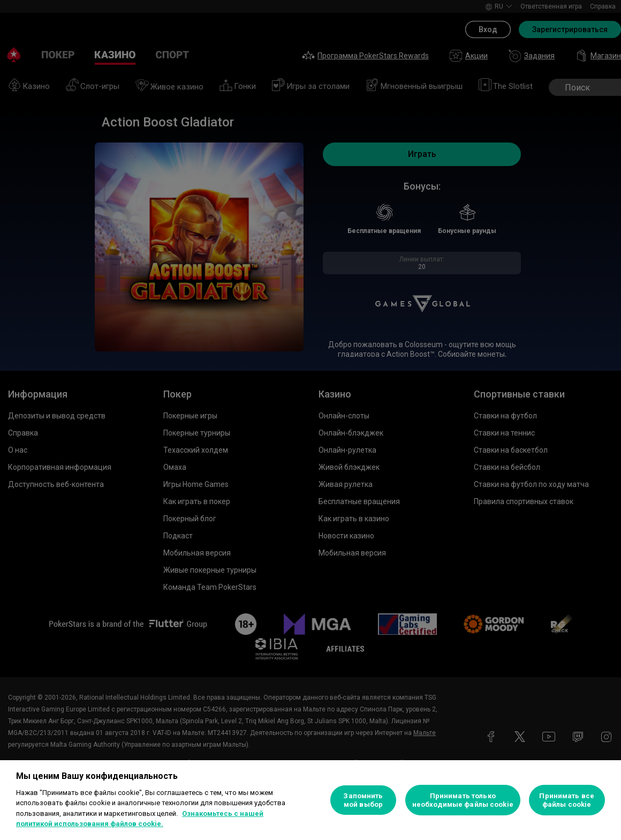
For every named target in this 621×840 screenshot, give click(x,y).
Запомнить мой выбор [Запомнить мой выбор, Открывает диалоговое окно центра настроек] (363, 800)
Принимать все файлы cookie (567, 800)
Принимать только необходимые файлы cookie (463, 800)
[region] (310, 800)
